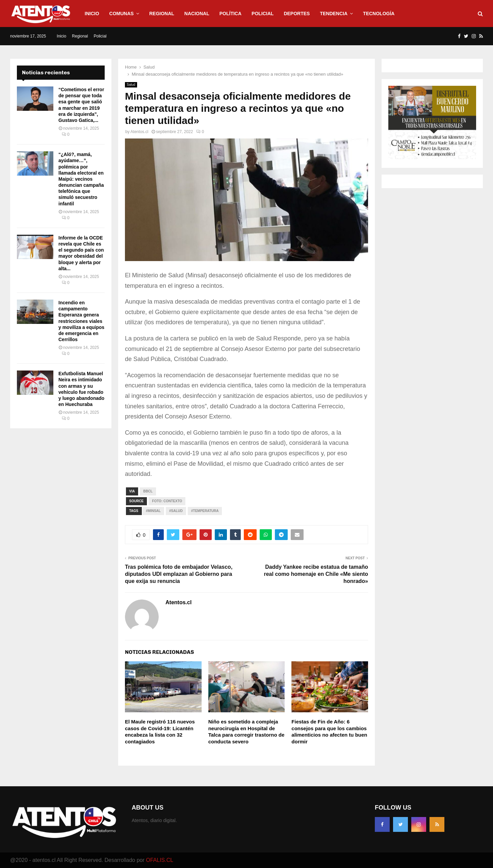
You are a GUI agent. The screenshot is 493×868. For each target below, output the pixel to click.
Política (230, 14)
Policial (263, 14)
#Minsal (153, 511)
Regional (162, 14)
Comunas (122, 14)
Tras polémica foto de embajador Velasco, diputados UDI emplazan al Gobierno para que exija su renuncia (179, 574)
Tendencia (334, 14)
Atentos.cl (139, 132)
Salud (131, 85)
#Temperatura (205, 511)
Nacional (197, 14)
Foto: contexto (167, 501)
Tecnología (379, 14)
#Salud (176, 511)
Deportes (297, 14)
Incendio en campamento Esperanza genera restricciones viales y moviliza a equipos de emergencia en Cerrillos (81, 321)
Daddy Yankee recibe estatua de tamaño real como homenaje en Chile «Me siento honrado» (316, 574)
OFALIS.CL (160, 860)
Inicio (92, 14)
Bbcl (148, 491)
